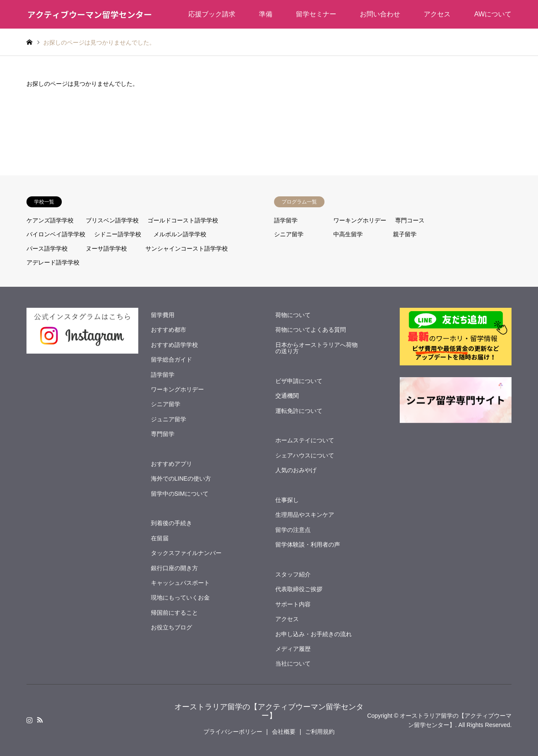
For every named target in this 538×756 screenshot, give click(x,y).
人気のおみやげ (296, 470)
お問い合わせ (380, 14)
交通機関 (287, 396)
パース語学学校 (47, 248)
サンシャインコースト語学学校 (187, 248)
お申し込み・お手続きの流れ (314, 634)
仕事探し (287, 500)
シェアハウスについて (305, 455)
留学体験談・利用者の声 (308, 545)
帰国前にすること (174, 613)
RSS (40, 720)
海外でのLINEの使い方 (181, 478)
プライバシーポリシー (233, 732)
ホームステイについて (305, 440)
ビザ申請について (299, 381)
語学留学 (286, 220)
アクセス (437, 14)
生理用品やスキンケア (305, 515)
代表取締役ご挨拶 (299, 589)
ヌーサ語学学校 (106, 248)
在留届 (160, 538)
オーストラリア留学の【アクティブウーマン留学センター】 (269, 711)
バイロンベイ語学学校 (56, 234)
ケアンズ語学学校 (50, 220)
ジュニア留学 (169, 419)
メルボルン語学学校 (180, 234)
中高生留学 (348, 234)
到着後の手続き (171, 523)
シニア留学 (289, 234)
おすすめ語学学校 (174, 345)
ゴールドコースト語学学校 (183, 220)
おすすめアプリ (171, 464)
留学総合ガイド (171, 359)
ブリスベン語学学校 (112, 220)
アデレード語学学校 (53, 262)
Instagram (29, 720)
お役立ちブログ (171, 627)
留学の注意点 (293, 530)
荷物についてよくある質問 (311, 330)
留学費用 (163, 315)
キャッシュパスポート (180, 583)
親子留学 (405, 234)
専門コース (410, 220)
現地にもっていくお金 (180, 597)
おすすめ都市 (169, 330)
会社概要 (284, 732)
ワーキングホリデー (360, 220)
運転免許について (299, 411)
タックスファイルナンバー (186, 553)
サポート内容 (293, 604)
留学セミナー (316, 14)
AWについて (493, 14)
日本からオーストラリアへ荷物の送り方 (316, 348)
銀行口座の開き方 (174, 568)
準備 (266, 14)
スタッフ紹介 (293, 574)
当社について (293, 663)
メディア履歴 (293, 649)
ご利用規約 (320, 732)
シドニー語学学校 (118, 234)
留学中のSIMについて (180, 494)
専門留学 (163, 434)
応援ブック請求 (212, 14)
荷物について (293, 315)
